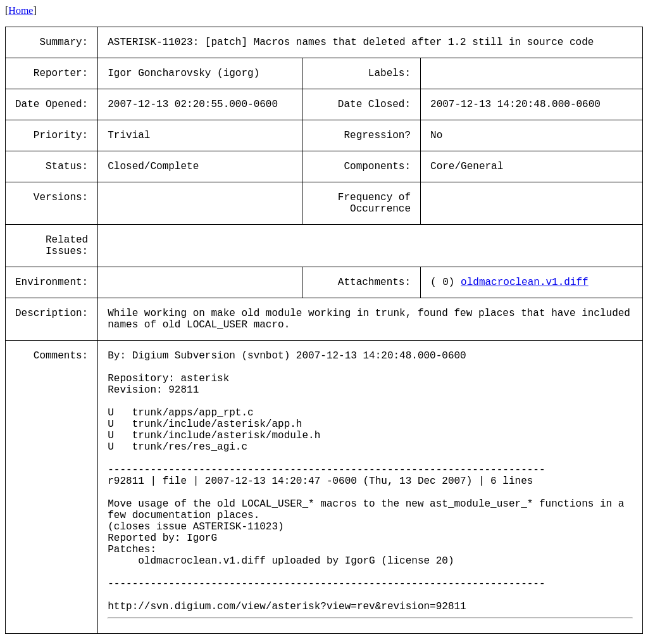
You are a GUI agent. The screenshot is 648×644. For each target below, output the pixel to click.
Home (21, 10)
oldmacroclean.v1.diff (525, 282)
